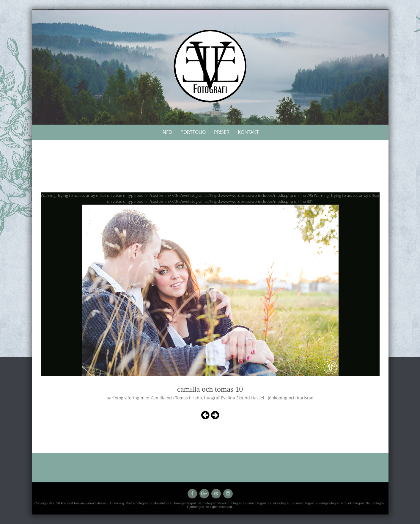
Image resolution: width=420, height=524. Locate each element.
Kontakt (248, 132)
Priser (222, 132)
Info (167, 132)
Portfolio (193, 132)
